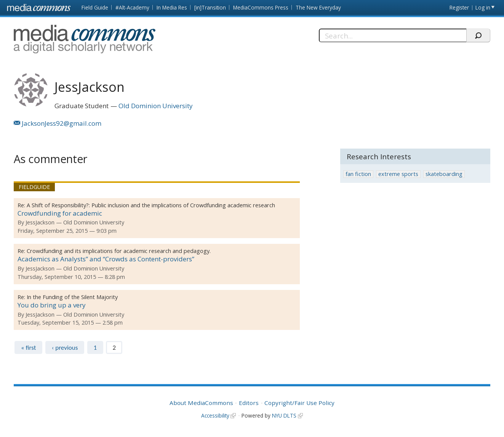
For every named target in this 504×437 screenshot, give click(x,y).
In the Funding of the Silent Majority (72, 297)
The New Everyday (318, 7)
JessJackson (40, 222)
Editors (249, 403)
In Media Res (172, 7)
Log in (483, 7)
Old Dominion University (156, 106)
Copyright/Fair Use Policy (299, 403)
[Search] (393, 35)
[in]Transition (210, 7)
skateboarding (444, 174)
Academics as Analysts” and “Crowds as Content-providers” (106, 259)
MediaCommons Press (261, 7)
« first (28, 348)
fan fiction (358, 174)
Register (459, 7)
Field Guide (95, 7)
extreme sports (398, 174)
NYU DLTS (284, 415)
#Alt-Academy (132, 7)
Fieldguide (34, 187)
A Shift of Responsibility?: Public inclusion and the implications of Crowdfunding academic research (151, 205)
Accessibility (215, 415)
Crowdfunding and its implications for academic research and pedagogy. (119, 251)
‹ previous (65, 348)
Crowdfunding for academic (60, 213)
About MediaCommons (201, 403)
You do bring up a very (52, 305)
